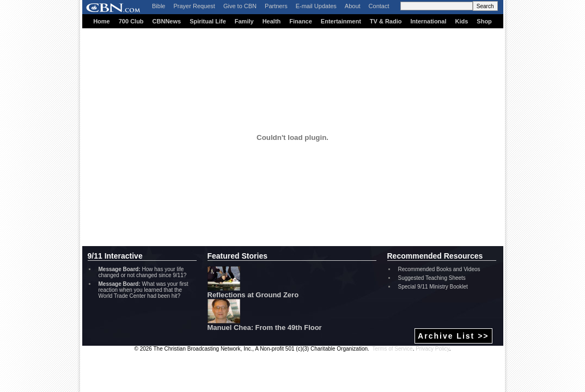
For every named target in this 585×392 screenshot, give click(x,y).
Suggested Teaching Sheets (432, 278)
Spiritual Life (208, 21)
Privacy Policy (432, 349)
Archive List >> (453, 336)
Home (102, 21)
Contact (379, 6)
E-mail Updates (316, 6)
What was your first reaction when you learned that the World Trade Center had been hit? (144, 290)
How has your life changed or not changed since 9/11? (143, 272)
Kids (462, 21)
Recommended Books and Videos (439, 269)
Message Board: (120, 269)
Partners (276, 6)
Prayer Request (194, 6)
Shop (484, 21)
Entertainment (341, 21)
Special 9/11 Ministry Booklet (433, 287)
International (428, 21)
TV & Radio (386, 21)
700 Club (131, 21)
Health (272, 21)
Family (244, 21)
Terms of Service (392, 349)
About (353, 6)
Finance (301, 21)
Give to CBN (240, 6)
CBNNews (167, 21)
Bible (159, 6)
